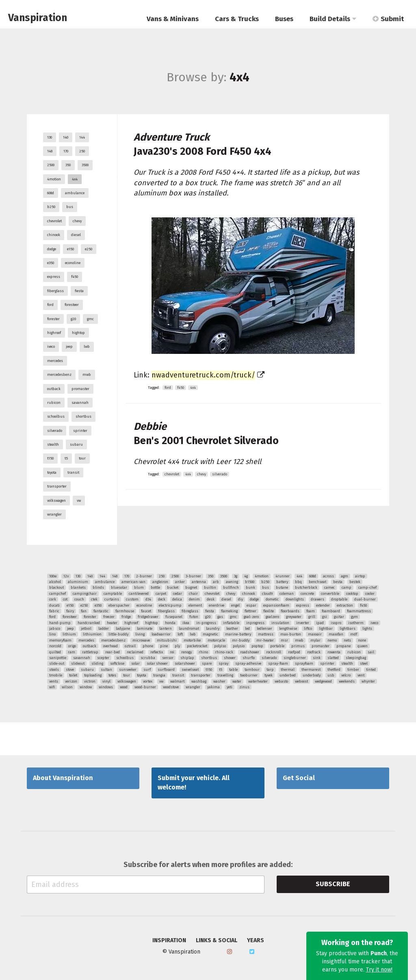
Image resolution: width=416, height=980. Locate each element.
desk (211, 599)
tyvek (269, 675)
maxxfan (336, 634)
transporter (57, 486)
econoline (73, 263)
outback (54, 389)
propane (343, 646)
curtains (112, 599)
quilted (55, 652)
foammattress (359, 611)
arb (216, 582)
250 (82, 151)
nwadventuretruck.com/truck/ (203, 375)
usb (331, 675)
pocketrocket (197, 646)
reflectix (157, 652)
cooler (370, 594)
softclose (117, 663)
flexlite (269, 611)
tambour (252, 670)
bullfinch (231, 588)
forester (53, 319)
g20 (73, 319)
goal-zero (251, 617)
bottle (155, 588)
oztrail (130, 646)
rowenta (334, 652)
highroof (54, 333)
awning (232, 582)
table (233, 670)
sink (317, 658)
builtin (210, 588)
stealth (53, 444)
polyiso (220, 646)
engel (235, 605)
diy (240, 599)
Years (256, 941)
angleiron (160, 582)
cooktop (352, 594)
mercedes (55, 361)
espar (251, 605)
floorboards (290, 611)
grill (312, 617)
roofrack (314, 652)
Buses (284, 19)
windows (106, 687)
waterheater (258, 681)
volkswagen (56, 501)
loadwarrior (161, 634)
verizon (71, 681)
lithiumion (92, 634)
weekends (347, 681)
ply (177, 646)
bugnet (191, 588)
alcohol (55, 582)
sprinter (80, 431)
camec (329, 588)
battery (282, 582)
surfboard (166, 670)
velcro (346, 675)
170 (66, 151)
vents (54, 681)
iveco (51, 347)
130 (50, 137)
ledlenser (264, 629)
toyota (52, 473)
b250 (51, 207)
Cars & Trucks (237, 19)
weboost (301, 681)
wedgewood (323, 681)
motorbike (192, 640)
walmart (177, 681)
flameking (229, 611)
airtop (360, 576)
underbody (312, 675)
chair (193, 594)
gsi (325, 617)
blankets (78, 588)
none (362, 640)
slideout (78, 663)
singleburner (295, 658)
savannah (80, 403)
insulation (280, 623)
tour (82, 458)
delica (177, 599)
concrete (307, 594)
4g (246, 576)
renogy (186, 652)
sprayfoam (304, 663)
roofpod (294, 652)
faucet (146, 611)
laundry (213, 629)
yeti (230, 687)
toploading (93, 675)
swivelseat (190, 670)
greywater (294, 617)
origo (72, 646)
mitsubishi (167, 640)
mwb (87, 375)
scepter (103, 658)
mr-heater (265, 640)
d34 (148, 599)
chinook (54, 235)
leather (232, 629)
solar (135, 663)
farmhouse (125, 611)
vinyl (106, 681)
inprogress (255, 623)
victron (90, 681)
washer (219, 681)
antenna (199, 582)
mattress (266, 634)
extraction (345, 605)
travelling (225, 675)
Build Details (333, 19)
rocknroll (274, 652)
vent (361, 675)
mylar (315, 640)
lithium (69, 634)
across (328, 576)
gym (354, 617)
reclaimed (135, 652)
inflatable (231, 623)
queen (363, 646)
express (54, 277)
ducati (54, 605)
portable (277, 646)
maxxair (315, 634)
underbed (288, 675)
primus (298, 646)
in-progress (206, 623)
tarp (270, 670)
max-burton (291, 634)
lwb (87, 347)
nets (347, 640)
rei (172, 652)
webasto (281, 681)
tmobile (56, 675)
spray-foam (278, 663)
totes (112, 675)
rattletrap (90, 652)
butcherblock (306, 588)
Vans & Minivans (173, 19)
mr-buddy (241, 640)
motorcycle (216, 640)
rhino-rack (224, 652)
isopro (336, 623)
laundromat (189, 629)
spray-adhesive (248, 663)
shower (230, 658)
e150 (70, 249)
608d (51, 193)
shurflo (249, 658)
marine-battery (238, 634)
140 (66, 137)
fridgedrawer (148, 617)
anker (180, 582)
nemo (332, 640)
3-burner (193, 576)
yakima (213, 687)
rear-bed (113, 652)
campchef (57, 594)
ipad (320, 623)
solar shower (157, 663)
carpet (161, 594)
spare (207, 663)
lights (367, 629)
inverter (303, 623)
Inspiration (169, 941)
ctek (94, 599)
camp (347, 588)
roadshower (250, 652)
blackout (56, 588)
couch (79, 599)
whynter (368, 681)
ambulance (75, 193)
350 (68, 165)
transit (73, 473)
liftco (308, 629)
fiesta (79, 291)
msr (284, 640)
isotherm (356, 623)
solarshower (185, 663)
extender (323, 605)
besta (338, 582)
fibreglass (190, 611)
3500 (85, 165)
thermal (288, 670)
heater (112, 623)
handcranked (89, 623)
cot (65, 599)
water (237, 681)
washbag (199, 681)
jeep (69, 347)
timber (353, 670)
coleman (287, 594)
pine (164, 646)
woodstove (171, 687)
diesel (76, 235)
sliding (97, 663)
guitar (339, 617)
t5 (66, 458)
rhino (203, 652)
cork (53, 599)
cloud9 (267, 594)
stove (70, 670)
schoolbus (56, 416)
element (195, 605)
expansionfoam (276, 605)
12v (66, 576)
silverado (55, 431)
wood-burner (145, 687)
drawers (317, 599)
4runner (283, 576)
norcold (55, 646)
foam (311, 611)
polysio (239, 646)
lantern (166, 629)
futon (194, 617)
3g (236, 576)
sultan (106, 670)
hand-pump (60, 623)
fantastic (101, 611)
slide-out (57, 663)
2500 (51, 165)
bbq (298, 582)
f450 (75, 277)
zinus (244, 687)
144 (82, 137)
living (140, 634)
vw (79, 501)
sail (371, 652)
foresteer (72, 305)
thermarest (311, 670)
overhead (110, 646)
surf (147, 670)
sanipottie (58, 658)
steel (364, 663)
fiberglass (55, 291)
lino (52, 634)
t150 (50, 458)
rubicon (54, 403)
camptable (113, 594)
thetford (334, 670)
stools (54, 670)
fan (84, 611)
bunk (250, 588)
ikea (186, 623)
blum (139, 588)
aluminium (78, 582)
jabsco (55, 629)
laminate (145, 629)
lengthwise (288, 629)
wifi (52, 687)
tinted (371, 670)
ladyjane (123, 629)
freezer (109, 617)
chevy (77, 221)
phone (148, 646)
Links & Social (217, 941)
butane (282, 588)
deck (162, 599)
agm (344, 576)
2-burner (144, 576)
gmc (90, 319)
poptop (257, 646)
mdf (354, 634)
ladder (104, 629)
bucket (173, 588)
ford (50, 305)
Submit (388, 19)
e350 (51, 263)
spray (223, 663)
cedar (178, 594)
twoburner (249, 675)
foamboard (331, 611)
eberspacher (119, 605)
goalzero (272, 617)
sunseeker (128, 670)
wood (124, 687)
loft (180, 634)
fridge (126, 617)
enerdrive (217, 605)
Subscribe (333, 884)
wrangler (54, 514)
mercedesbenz (59, 375)
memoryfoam (60, 640)
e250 (89, 249)
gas (220, 617)
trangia (159, 675)
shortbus (83, 416)
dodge (52, 249)
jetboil (86, 629)
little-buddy (118, 634)
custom (132, 599)
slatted (333, 658)
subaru (76, 444)
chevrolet (54, 221)
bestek (355, 582)
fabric (54, 611)
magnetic (210, 634)
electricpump (170, 605)
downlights (295, 599)
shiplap (187, 658)
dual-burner (365, 599)
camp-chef (367, 588)
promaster (80, 389)
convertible (330, 594)
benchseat (317, 582)
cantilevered (139, 594)
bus (70, 207)
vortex (148, 681)
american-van (133, 582)
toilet (73, 675)
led (247, 629)
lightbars (348, 629)
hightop (78, 333)
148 (50, 151)
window (86, 687)
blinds (98, 588)
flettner (250, 611)
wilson (67, 687)
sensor (168, 658)
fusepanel (174, 617)
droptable (339, 599)
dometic (272, 599)
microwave (141, 640)
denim (194, 599)
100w (53, 576)
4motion (54, 179)
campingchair (85, 594)
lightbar (326, 629)
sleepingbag (356, 658)
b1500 (250, 582)
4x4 (75, 179)
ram (71, 652)
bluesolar (119, 588)
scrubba (148, 658)
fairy (70, 611)
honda (170, 623)
